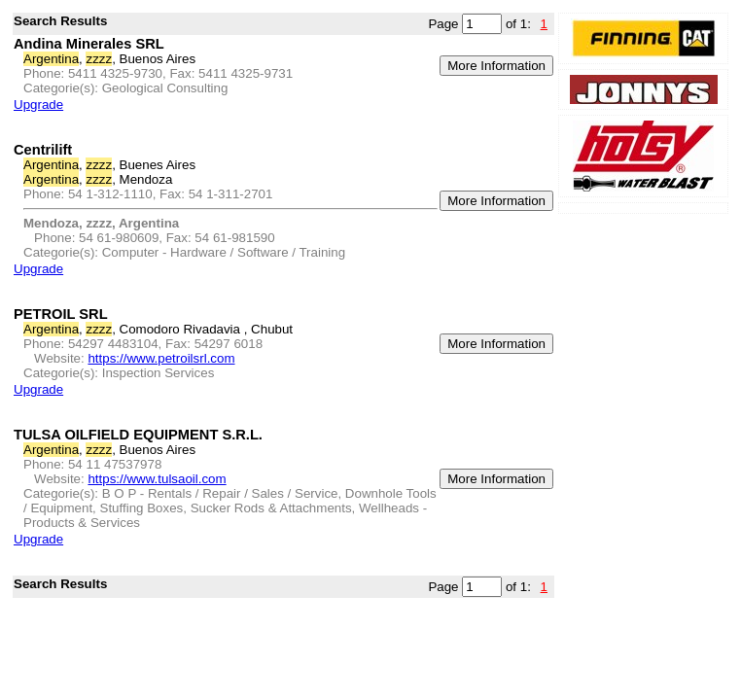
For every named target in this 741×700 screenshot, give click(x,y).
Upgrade (38, 105)
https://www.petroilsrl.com (161, 358)
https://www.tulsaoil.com (157, 479)
